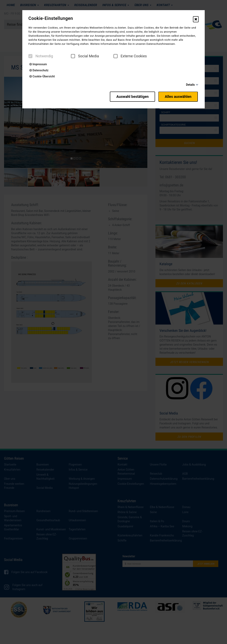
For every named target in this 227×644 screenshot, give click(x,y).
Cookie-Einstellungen (51, 18)
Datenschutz (39, 70)
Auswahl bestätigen (130, 96)
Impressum (38, 64)
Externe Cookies (130, 56)
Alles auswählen (179, 96)
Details (190, 85)
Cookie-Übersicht (42, 76)
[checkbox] (30, 56)
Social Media (85, 56)
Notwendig (41, 56)
